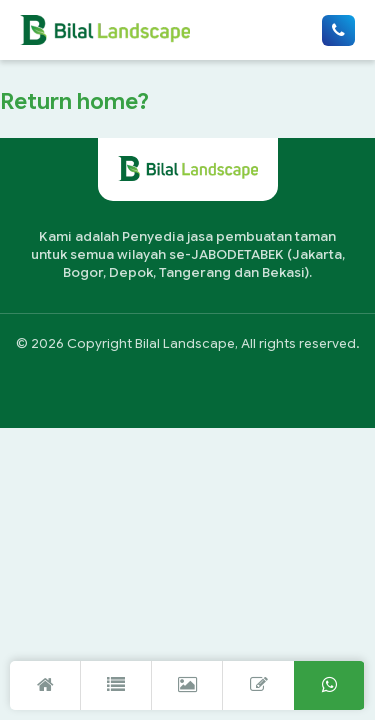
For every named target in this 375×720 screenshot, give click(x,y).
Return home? (74, 101)
